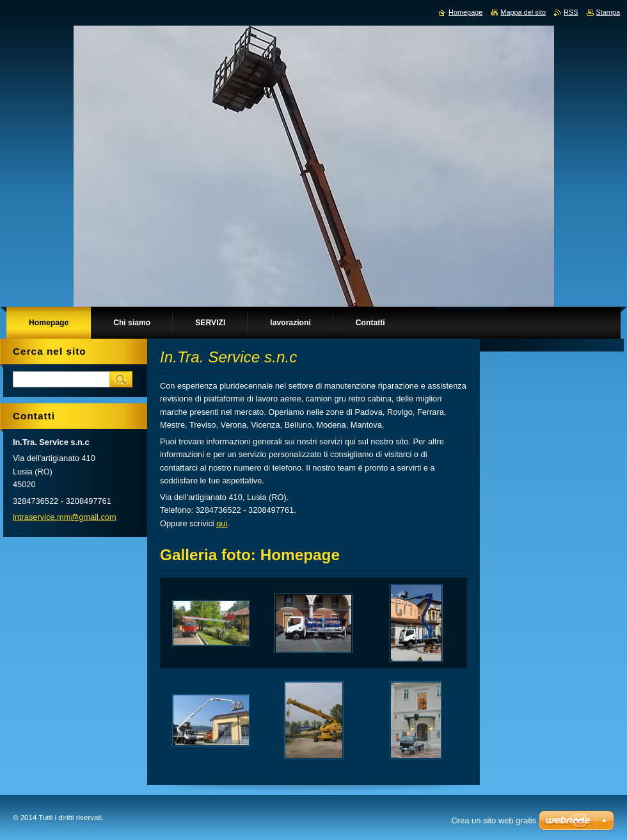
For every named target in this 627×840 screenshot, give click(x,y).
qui (222, 523)
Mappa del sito (523, 12)
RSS (571, 12)
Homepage (465, 12)
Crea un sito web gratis (494, 820)
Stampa (608, 12)
